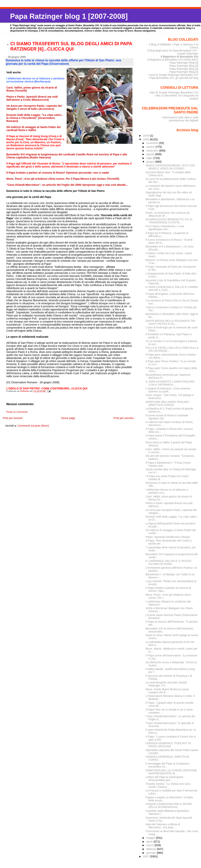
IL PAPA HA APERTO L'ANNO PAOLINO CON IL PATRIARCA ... (170, 383)
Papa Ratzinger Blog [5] (184, 63)
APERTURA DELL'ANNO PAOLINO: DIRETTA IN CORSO (167, 403)
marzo (150, 845)
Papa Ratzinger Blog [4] (184, 66)
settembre (153, 151)
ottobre (151, 147)
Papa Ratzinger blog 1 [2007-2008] (69, 16)
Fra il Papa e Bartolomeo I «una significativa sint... (165, 228)
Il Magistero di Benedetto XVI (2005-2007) (173, 60)
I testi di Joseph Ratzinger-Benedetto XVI (173, 75)
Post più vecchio (124, 418)
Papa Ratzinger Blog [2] (184, 72)
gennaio (152, 853)
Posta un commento (17, 412)
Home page (68, 418)
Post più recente (13, 418)
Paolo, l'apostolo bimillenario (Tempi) (168, 537)
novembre (153, 143)
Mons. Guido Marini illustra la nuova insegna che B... (167, 691)
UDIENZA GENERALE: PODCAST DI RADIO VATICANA (168, 745)
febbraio (152, 849)
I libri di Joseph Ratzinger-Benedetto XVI (174, 92)
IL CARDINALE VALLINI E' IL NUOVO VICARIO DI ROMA (168, 562)
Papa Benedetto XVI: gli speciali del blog (174, 78)
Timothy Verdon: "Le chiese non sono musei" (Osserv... (168, 785)
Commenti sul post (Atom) (33, 426)
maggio (151, 838)
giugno (151, 162)
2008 (146, 139)
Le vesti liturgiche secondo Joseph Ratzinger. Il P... (166, 684)
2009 (146, 136)
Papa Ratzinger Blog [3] (184, 69)
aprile (150, 842)
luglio (150, 158)
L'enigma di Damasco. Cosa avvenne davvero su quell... (168, 390)
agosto (151, 154)
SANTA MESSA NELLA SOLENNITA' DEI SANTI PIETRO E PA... (170, 322)
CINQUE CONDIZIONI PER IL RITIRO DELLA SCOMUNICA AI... (169, 806)
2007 (146, 856)
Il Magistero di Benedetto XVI (180, 57)
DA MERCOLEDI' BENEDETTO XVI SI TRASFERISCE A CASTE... (169, 221)
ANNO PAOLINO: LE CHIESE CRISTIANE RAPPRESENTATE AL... (171, 772)
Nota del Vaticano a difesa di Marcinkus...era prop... (163, 826)
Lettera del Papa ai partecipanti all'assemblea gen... (164, 779)
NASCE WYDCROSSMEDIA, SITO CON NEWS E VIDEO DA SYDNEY (170, 167)
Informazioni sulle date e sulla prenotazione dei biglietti (180, 119)
